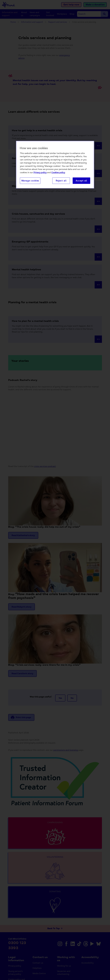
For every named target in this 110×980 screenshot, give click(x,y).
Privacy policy (40, 173)
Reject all (61, 181)
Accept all (81, 181)
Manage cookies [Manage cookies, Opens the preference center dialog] (30, 181)
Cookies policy (58, 173)
